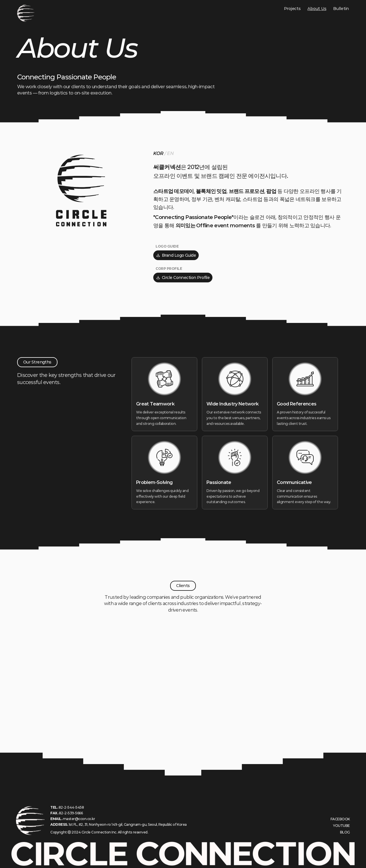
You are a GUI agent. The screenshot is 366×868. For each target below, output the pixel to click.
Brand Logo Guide (176, 255)
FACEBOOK (340, 819)
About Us (317, 9)
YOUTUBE (342, 826)
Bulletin (341, 9)
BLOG (345, 832)
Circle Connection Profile (183, 278)
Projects (292, 9)
